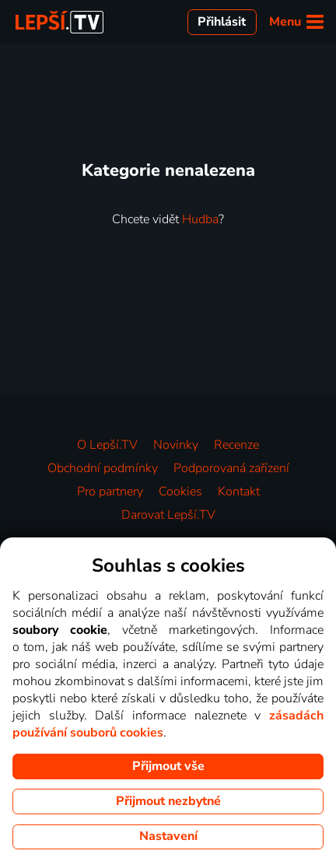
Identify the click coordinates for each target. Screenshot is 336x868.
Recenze (236, 445)
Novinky (176, 445)
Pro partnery (110, 492)
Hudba (200, 219)
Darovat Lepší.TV (168, 515)
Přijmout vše (168, 766)
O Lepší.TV (107, 445)
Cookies (180, 492)
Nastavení (168, 836)
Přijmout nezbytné (168, 801)
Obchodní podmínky (103, 468)
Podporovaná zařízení (231, 468)
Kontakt (239, 492)
